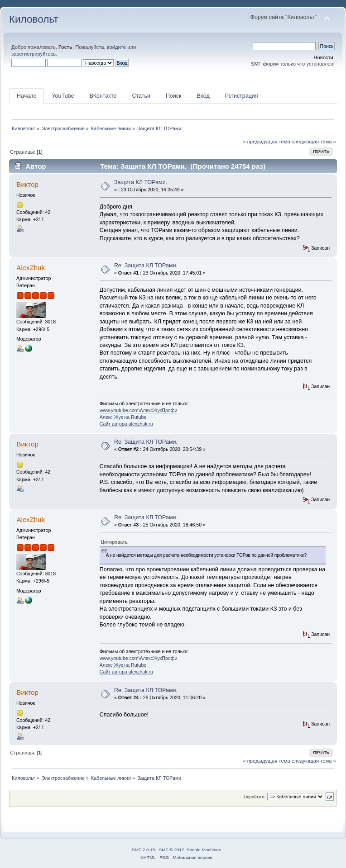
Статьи (141, 96)
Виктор (27, 184)
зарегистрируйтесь (34, 54)
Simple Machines (204, 850)
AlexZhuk (30, 268)
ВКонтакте (103, 96)
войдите (116, 47)
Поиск (174, 96)
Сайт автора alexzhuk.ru (126, 424)
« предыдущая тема (266, 142)
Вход (203, 96)
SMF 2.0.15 (144, 850)
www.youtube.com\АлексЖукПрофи (139, 410)
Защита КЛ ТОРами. (141, 182)
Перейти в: (255, 797)
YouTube (63, 96)
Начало (26, 96)
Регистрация (242, 96)
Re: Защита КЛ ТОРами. (146, 266)
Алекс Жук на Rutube (123, 417)
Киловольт (34, 19)
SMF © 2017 (172, 850)
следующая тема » (314, 142)
